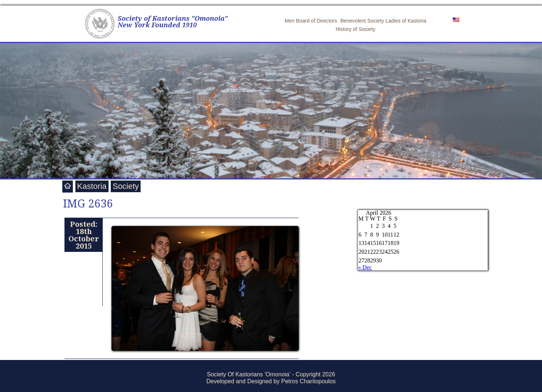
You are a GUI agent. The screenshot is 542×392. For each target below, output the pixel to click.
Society (126, 186)
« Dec (365, 267)
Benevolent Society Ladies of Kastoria (383, 21)
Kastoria (92, 186)
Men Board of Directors (311, 21)
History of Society (355, 29)
